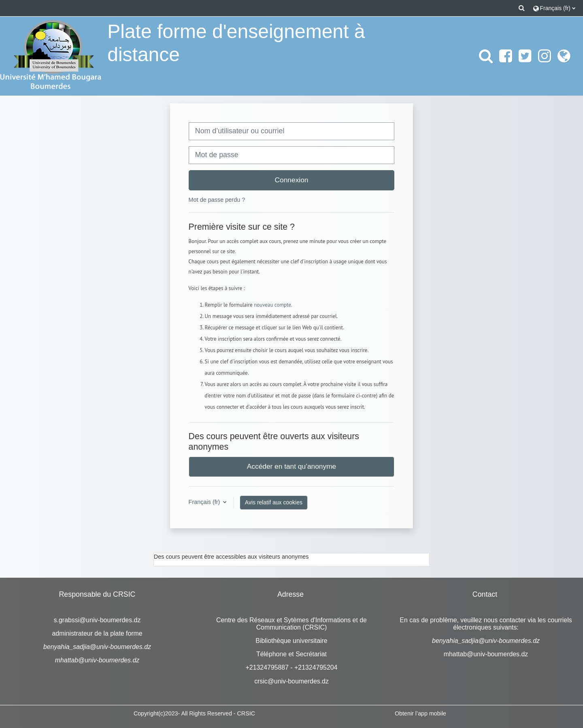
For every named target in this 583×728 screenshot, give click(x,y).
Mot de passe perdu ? (217, 200)
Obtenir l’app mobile (420, 713)
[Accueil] (51, 56)
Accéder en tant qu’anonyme (291, 466)
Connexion (292, 180)
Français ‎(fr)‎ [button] (205, 502)
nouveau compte (272, 305)
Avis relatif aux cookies (274, 502)
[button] (522, 8)
